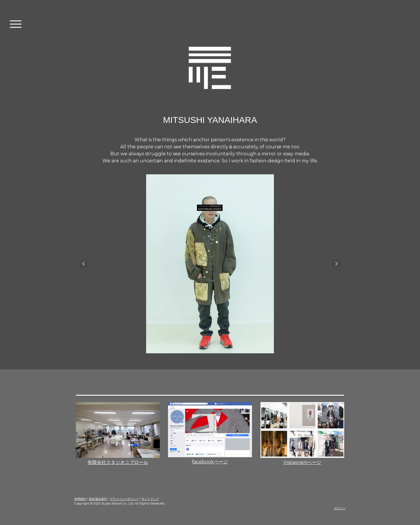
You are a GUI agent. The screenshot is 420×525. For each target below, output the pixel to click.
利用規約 (80, 499)
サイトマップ (150, 499)
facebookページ (210, 462)
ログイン (340, 508)
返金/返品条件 (98, 499)
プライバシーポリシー (124, 499)
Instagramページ (302, 462)
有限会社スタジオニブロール (118, 462)
